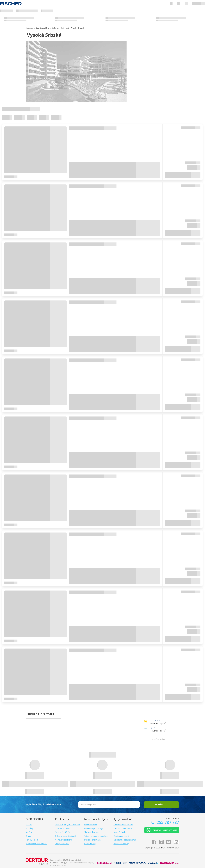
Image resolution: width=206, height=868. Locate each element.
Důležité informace (92, 840)
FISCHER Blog (32, 840)
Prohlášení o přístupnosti (36, 844)
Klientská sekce (91, 824)
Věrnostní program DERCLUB (68, 824)
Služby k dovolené (92, 832)
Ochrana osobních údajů (66, 836)
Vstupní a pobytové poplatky (96, 836)
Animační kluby (120, 832)
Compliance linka (62, 844)
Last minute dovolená (123, 828)
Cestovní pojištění (63, 832)
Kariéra (29, 832)
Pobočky (29, 828)
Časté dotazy (90, 844)
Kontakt (29, 824)
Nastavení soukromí (64, 840)
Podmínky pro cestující (94, 828)
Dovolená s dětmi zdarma (125, 840)
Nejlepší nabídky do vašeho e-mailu (43, 804)
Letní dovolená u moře (123, 824)
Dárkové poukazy (62, 828)
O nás (28, 836)
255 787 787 (167, 822)
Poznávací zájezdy (121, 844)
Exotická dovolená (121, 836)
